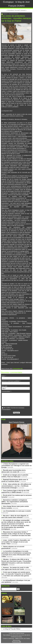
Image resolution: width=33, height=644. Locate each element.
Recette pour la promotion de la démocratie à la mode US (13, 471)
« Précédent (10, 10)
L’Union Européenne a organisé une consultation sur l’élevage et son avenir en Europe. (16, 466)
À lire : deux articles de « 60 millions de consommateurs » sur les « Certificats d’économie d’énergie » (16, 486)
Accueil (17, 10)
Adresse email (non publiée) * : (11, 381)
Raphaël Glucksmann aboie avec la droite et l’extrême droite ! (15, 480)
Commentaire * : (7, 391)
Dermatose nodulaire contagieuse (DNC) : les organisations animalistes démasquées (15, 502)
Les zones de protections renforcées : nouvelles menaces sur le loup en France (16, 18)
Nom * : (4, 376)
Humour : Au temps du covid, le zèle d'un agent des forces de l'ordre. (15, 568)
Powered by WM (17, 642)
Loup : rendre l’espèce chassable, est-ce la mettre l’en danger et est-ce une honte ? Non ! (16, 542)
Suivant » (24, 10)
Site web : (5, 386)
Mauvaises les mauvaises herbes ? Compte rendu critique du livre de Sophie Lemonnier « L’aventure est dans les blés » (16, 535)
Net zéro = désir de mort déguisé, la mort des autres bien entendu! (15, 517)
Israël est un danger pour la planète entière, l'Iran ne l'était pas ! (15, 476)
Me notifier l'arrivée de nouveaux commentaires (13, 409)
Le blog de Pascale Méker (12, 629)
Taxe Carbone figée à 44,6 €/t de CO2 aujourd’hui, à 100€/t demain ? (15, 491)
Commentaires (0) (18, 369)
